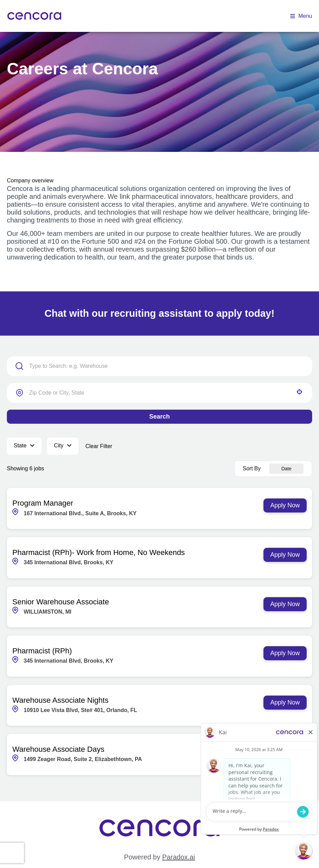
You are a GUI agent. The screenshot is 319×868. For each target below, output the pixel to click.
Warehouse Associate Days (58, 749)
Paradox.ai (179, 857)
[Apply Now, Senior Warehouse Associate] (285, 604)
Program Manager (43, 503)
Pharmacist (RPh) (42, 651)
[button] (299, 392)
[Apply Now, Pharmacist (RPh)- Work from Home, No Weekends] (285, 555)
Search (159, 417)
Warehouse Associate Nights (60, 700)
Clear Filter (99, 446)
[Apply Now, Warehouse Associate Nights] (285, 703)
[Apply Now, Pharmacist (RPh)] (285, 653)
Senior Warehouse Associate (61, 602)
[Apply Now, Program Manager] (285, 505)
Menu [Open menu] (301, 16)
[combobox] (159, 393)
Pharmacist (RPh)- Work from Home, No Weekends (99, 552)
